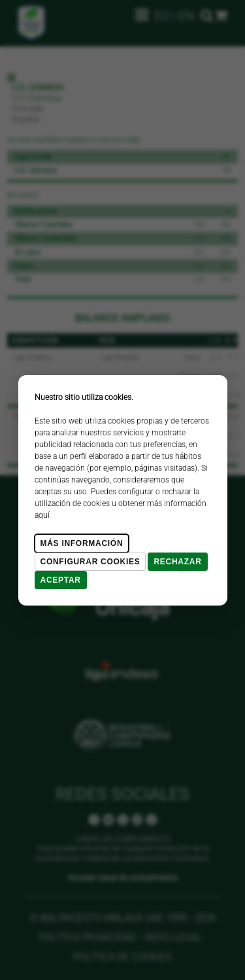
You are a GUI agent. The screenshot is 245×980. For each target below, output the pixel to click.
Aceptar (61, 580)
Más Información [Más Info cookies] (82, 543)
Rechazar (177, 562)
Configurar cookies (90, 562)
